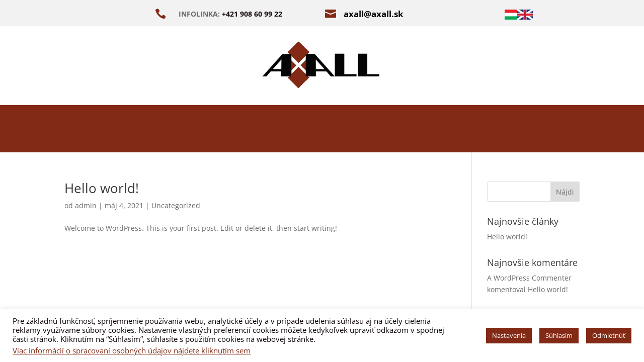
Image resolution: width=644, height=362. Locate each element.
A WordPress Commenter (529, 278)
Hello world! (102, 188)
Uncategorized (176, 205)
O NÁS (184, 131)
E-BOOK (377, 131)
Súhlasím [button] (559, 335)
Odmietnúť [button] (609, 335)
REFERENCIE (446, 131)
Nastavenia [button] (509, 335)
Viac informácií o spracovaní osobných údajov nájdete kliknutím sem (132, 350)
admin (86, 205)
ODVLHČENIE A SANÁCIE (279, 131)
